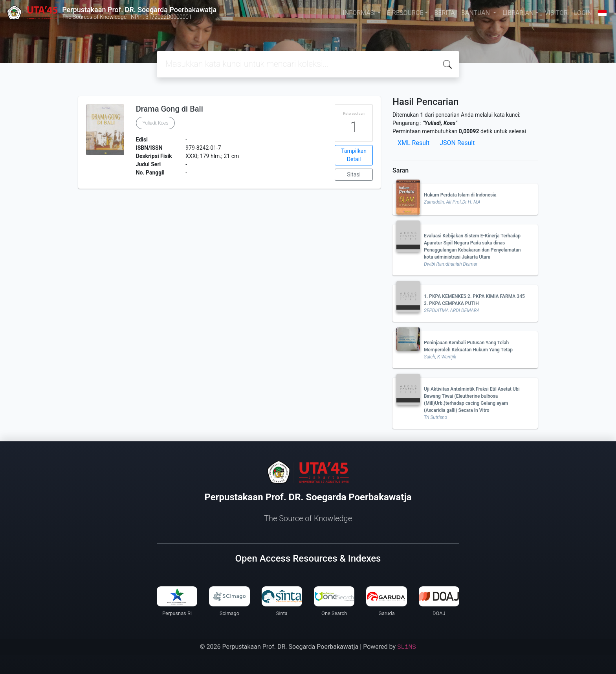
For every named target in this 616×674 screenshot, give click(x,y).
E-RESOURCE (405, 13)
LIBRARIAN (518, 13)
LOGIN (583, 13)
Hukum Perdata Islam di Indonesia (460, 195)
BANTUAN (476, 13)
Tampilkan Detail (354, 155)
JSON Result (457, 143)
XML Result (413, 143)
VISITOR (556, 13)
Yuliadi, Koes (156, 123)
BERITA (444, 13)
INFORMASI (359, 13)
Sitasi (354, 174)
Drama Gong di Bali (170, 109)
